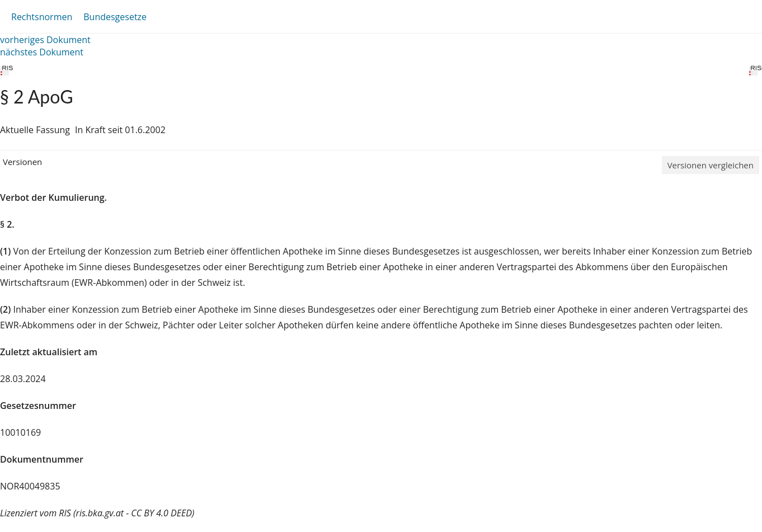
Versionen (22, 162)
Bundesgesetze (115, 17)
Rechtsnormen (42, 17)
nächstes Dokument (42, 52)
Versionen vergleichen (711, 165)
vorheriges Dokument (45, 40)
